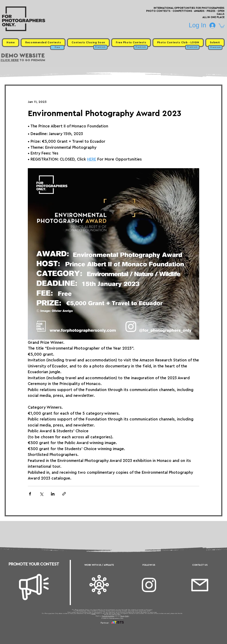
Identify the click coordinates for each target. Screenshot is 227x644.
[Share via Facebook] (30, 494)
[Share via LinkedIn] (53, 494)
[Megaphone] (34, 587)
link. (182, 613)
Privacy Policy (125, 616)
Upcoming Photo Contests (88, 628)
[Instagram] (149, 585)
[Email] (200, 585)
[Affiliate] (99, 585)
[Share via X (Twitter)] (41, 494)
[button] (222, 26)
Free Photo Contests (106, 628)
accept (94, 613)
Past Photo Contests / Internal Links (129, 628)
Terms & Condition (108, 616)
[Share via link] (64, 494)
